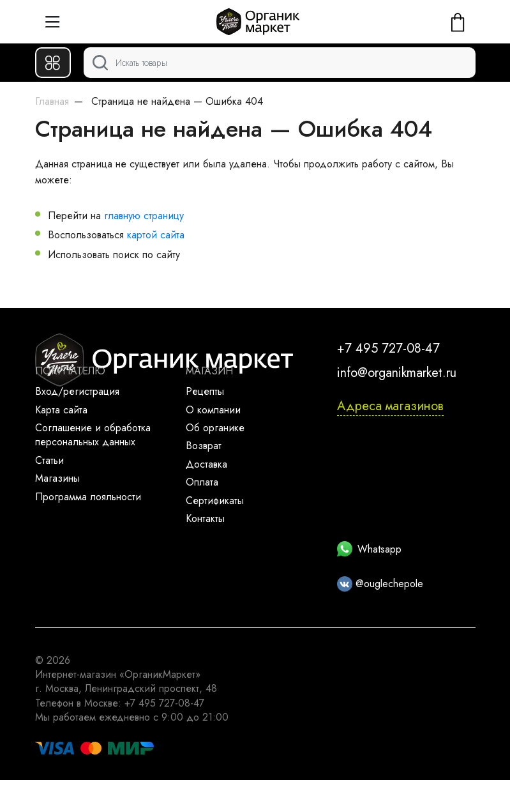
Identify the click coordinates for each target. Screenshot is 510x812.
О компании (213, 410)
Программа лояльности (88, 497)
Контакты (205, 518)
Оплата (202, 482)
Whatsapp (369, 549)
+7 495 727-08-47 (388, 349)
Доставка (206, 464)
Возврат (204, 446)
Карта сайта (61, 410)
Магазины (57, 478)
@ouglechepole (380, 584)
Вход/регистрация (77, 391)
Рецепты (205, 391)
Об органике (215, 428)
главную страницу (144, 216)
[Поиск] (280, 63)
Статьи (49, 460)
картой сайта (156, 235)
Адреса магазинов (390, 406)
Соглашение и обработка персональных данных (93, 435)
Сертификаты (215, 501)
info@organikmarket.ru (397, 373)
